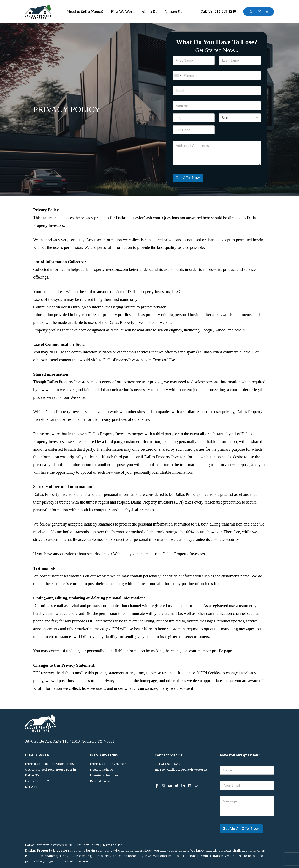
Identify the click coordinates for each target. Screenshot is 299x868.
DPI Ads (31, 787)
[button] (259, 12)
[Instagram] (163, 786)
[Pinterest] (190, 786)
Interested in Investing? (108, 764)
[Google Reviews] (196, 786)
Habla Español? (37, 781)
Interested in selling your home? (50, 764)
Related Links (100, 781)
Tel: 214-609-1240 (167, 764)
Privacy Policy (88, 845)
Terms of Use (112, 845)
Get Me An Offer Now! (241, 829)
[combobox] (178, 75)
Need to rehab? (102, 769)
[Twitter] (176, 786)
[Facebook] (157, 786)
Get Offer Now (188, 178)
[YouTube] (170, 786)
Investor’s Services (104, 775)
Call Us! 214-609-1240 (218, 11)
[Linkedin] (183, 786)
